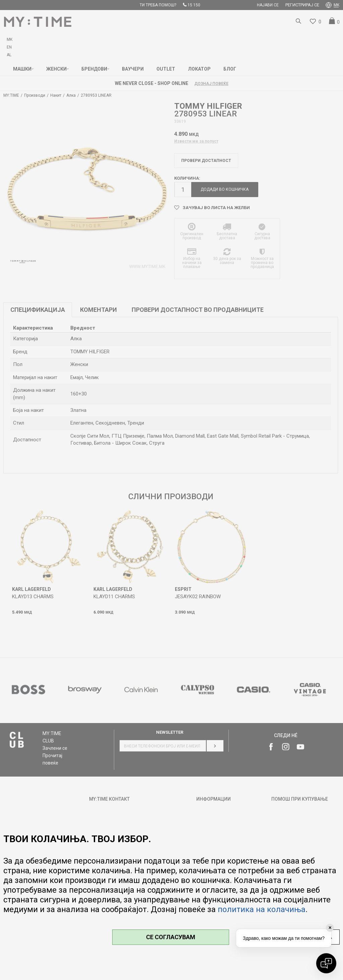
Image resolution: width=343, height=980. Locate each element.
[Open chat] (326, 963)
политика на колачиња (262, 909)
